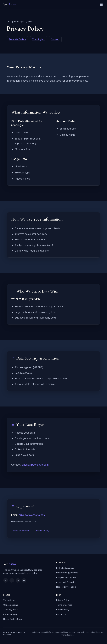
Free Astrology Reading (67, 573)
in (18, 580)
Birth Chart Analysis (65, 568)
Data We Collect (17, 39)
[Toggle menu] (101, 4)
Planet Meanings (11, 614)
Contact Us (61, 614)
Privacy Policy (63, 600)
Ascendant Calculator (66, 582)
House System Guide (13, 619)
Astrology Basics (11, 610)
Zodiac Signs (9, 600)
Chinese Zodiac (11, 605)
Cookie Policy (42, 531)
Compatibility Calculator (67, 577)
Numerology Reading (66, 587)
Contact (55, 39)
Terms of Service (20, 531)
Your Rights (38, 39)
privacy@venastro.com (35, 465)
